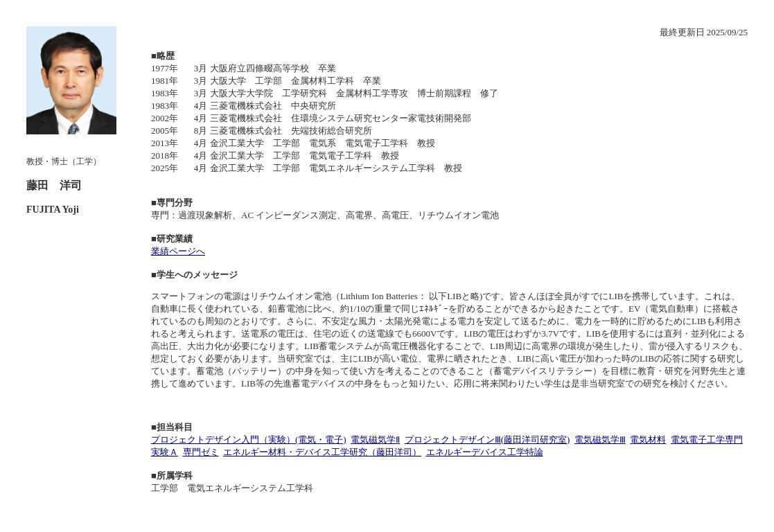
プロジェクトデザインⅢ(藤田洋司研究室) (487, 440)
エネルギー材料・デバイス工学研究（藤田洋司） (322, 452)
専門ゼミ (201, 452)
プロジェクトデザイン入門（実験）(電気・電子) (249, 440)
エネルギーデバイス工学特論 (485, 452)
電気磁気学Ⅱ (375, 440)
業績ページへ (178, 251)
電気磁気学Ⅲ (600, 440)
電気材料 (648, 440)
